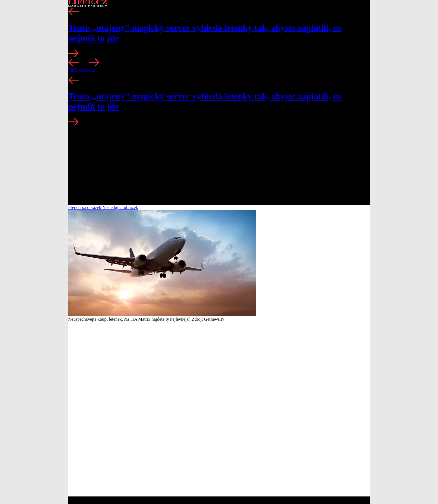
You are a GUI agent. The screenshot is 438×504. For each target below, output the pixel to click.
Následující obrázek (120, 207)
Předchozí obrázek (85, 207)
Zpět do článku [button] (82, 70)
